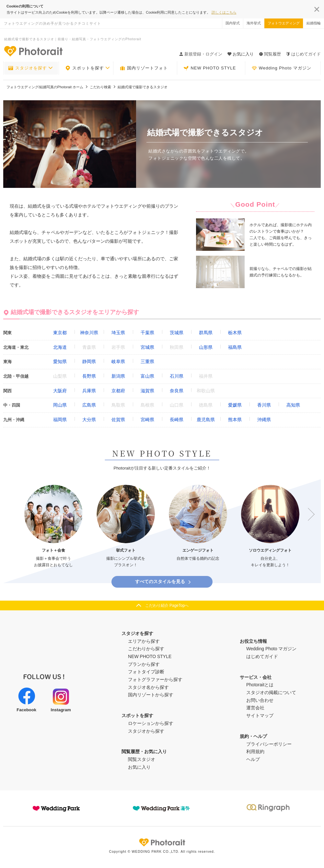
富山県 (147, 376)
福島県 (235, 347)
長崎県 (177, 420)
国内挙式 (233, 23)
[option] (53, 526)
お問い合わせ (260, 700)
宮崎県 (147, 420)
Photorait (162, 842)
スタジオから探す (146, 731)
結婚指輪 (314, 23)
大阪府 (60, 391)
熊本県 (235, 420)
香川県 (264, 405)
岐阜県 (118, 361)
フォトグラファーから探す (155, 679)
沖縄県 (264, 420)
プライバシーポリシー (269, 744)
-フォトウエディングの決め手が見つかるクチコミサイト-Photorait (33, 51)
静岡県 (89, 361)
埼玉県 (118, 333)
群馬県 (206, 333)
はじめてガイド (303, 54)
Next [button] (308, 514)
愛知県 (60, 361)
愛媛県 (235, 405)
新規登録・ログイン (201, 54)
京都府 (118, 391)
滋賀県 (147, 391)
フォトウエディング (284, 23)
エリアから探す (144, 641)
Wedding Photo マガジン (282, 68)
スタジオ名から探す (148, 687)
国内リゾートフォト (144, 68)
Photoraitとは (260, 685)
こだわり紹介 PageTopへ (167, 605)
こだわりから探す (146, 649)
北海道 (60, 347)
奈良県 (177, 391)
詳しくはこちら (224, 12)
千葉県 (147, 333)
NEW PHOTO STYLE (210, 68)
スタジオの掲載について (271, 692)
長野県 (89, 376)
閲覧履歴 (270, 54)
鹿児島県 (206, 420)
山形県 (206, 347)
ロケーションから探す (151, 723)
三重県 (147, 361)
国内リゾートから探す (151, 695)
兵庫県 (89, 391)
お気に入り (139, 767)
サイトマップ (260, 715)
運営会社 (255, 708)
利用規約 (255, 752)
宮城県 (147, 347)
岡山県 (60, 405)
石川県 (177, 376)
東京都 (60, 333)
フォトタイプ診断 (146, 672)
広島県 (89, 405)
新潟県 (118, 376)
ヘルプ (253, 759)
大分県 (89, 420)
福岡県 (60, 420)
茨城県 (177, 333)
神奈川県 (89, 333)
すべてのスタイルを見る (163, 582)
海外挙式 (254, 23)
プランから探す (144, 664)
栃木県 (235, 333)
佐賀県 (118, 420)
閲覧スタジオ (142, 759)
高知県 (293, 405)
